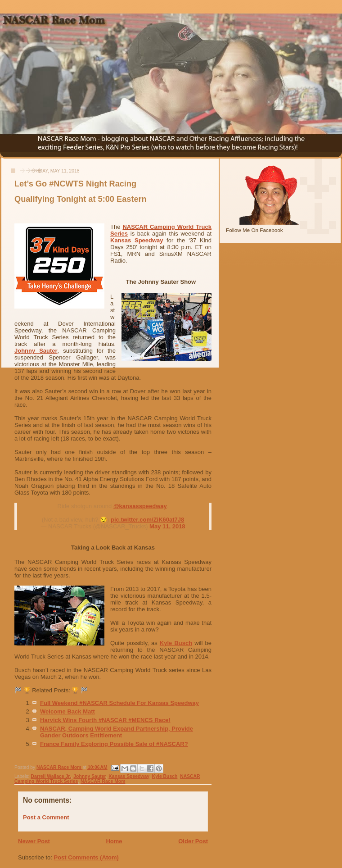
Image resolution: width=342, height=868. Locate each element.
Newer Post (34, 841)
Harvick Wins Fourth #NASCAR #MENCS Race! (105, 720)
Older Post (193, 841)
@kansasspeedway (140, 506)
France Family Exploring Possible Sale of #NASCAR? (114, 744)
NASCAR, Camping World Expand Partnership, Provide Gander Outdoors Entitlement (117, 732)
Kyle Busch (176, 643)
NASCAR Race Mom (103, 781)
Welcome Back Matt (67, 711)
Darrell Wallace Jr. (51, 776)
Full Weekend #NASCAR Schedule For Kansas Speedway (119, 703)
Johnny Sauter (36, 351)
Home (114, 841)
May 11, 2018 (167, 526)
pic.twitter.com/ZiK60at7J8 (147, 520)
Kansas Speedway (137, 240)
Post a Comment (46, 817)
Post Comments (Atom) (86, 857)
